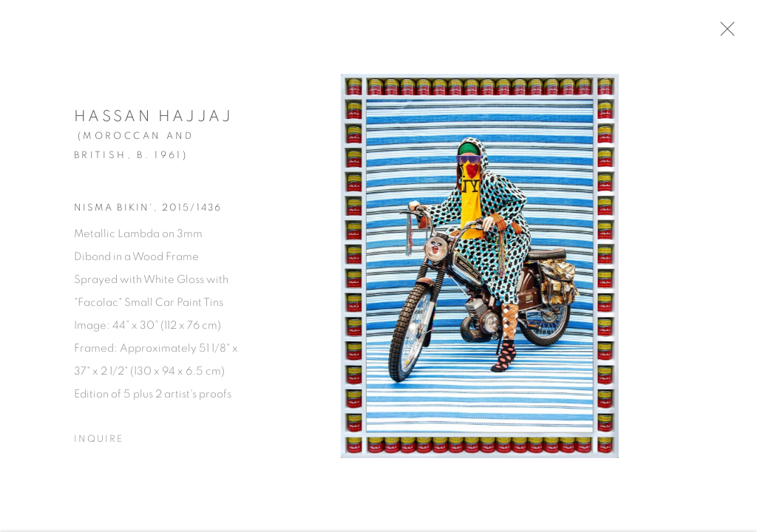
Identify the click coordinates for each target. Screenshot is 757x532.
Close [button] (736, 33)
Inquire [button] (99, 444)
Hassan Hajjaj (154, 122)
